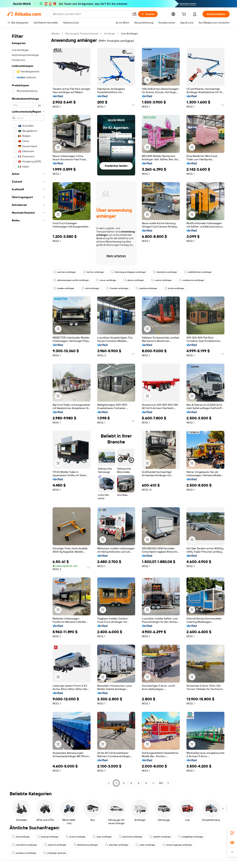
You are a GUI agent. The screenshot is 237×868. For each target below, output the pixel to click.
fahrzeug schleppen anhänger (129, 272)
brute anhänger (174, 288)
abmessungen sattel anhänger (71, 280)
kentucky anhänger (131, 837)
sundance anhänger (24, 853)
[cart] (185, 15)
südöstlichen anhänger (198, 272)
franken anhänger (118, 288)
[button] (134, 14)
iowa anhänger (102, 837)
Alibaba (55, 33)
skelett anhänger (160, 837)
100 (161, 783)
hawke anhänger (64, 288)
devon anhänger (134, 280)
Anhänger (110, 33)
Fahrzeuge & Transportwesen (82, 33)
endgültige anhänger (191, 837)
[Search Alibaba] (91, 14)
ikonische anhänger (165, 272)
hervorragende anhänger (177, 845)
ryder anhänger (145, 845)
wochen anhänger (65, 272)
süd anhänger (90, 288)
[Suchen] (148, 14)
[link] (232, 833)
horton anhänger (94, 272)
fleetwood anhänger (86, 845)
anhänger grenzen (55, 853)
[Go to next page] (168, 783)
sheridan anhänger (117, 845)
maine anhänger (161, 280)
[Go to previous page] (109, 783)
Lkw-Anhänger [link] (129, 33)
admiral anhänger (55, 845)
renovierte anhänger (25, 845)
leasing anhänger (147, 288)
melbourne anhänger (192, 280)
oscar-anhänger (106, 280)
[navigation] (28, 409)
